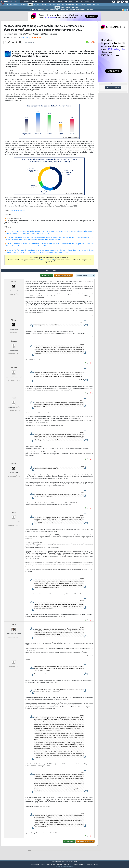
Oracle (63, 7)
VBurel (14, 285)
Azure (68, 7)
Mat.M (14, 628)
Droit (87, 2)
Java (50, 5)
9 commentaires (36, 39)
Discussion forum (113, 87)
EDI (63, 5)
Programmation (70, 5)
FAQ (42, 2)
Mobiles (89, 5)
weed (14, 402)
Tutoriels (35, 2)
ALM (38, 5)
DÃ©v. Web (56, 5)
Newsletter (62, 2)
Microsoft (44, 5)
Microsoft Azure (81, 10)
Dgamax (14, 345)
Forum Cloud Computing (37, 10)
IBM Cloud (75, 7)
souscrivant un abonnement (44, 261)
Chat (54, 2)
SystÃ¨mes (96, 5)
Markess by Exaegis (18, 212)
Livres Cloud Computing (52, 10)
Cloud (30, 5)
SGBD (78, 5)
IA (34, 5)
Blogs (48, 2)
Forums (26, 2)
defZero (14, 372)
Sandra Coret (24, 39)
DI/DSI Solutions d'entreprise (18, 5)
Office (83, 5)
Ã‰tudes (79, 2)
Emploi (71, 2)
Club (93, 2)
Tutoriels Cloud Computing (67, 10)
